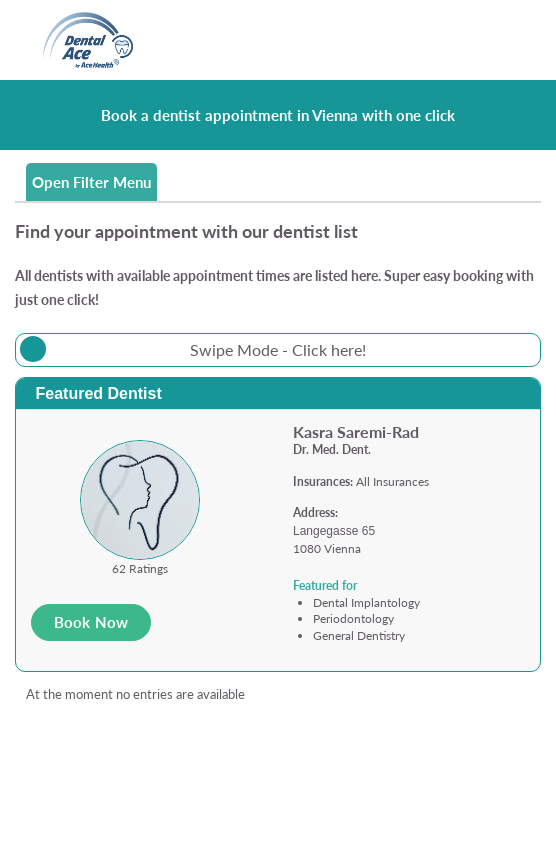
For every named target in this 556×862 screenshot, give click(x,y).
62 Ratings (140, 568)
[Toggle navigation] (503, 40)
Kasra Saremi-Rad (356, 431)
